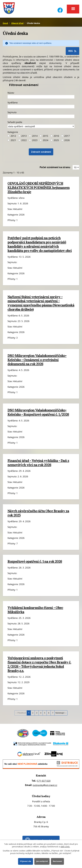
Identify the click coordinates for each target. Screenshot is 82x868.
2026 (67, 140)
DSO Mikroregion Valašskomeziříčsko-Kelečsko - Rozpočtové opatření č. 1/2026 (38, 412)
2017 (67, 136)
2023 (35, 140)
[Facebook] (60, 9)
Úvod (5, 23)
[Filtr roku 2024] (41, 140)
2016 (56, 136)
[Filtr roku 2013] (19, 136)
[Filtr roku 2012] (8, 136)
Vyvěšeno (13, 102)
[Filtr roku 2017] (62, 136)
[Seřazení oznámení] (41, 126)
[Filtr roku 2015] (41, 136)
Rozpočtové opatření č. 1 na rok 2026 (35, 561)
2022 (24, 140)
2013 (24, 136)
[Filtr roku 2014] (30, 136)
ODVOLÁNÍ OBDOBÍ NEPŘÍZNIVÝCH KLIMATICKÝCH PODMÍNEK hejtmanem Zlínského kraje (39, 188)
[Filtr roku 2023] (30, 140)
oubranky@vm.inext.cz (45, 785)
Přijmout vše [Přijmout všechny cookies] (26, 861)
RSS (73, 51)
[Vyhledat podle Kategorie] (62, 140)
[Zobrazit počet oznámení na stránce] (76, 167)
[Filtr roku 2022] (19, 140)
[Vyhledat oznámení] (41, 152)
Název (11, 93)
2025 (56, 140)
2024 (45, 140)
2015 (45, 136)
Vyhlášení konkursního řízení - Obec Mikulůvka (35, 610)
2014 (35, 136)
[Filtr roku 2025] (51, 140)
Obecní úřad (17, 23)
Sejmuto (12, 112)
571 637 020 (44, 781)
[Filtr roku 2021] (8, 140)
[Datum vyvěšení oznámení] (41, 107)
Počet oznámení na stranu (55, 167)
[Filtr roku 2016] (51, 136)
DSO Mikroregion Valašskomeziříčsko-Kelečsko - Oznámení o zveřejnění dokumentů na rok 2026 (37, 360)
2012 (13, 136)
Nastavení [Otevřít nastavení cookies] (57, 861)
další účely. (65, 847)
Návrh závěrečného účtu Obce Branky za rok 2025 (38, 513)
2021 (13, 140)
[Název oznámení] (41, 97)
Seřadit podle (15, 122)
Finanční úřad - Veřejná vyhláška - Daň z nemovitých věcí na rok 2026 (38, 463)
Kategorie (13, 132)
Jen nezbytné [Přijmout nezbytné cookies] (42, 861)
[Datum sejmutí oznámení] (41, 116)
